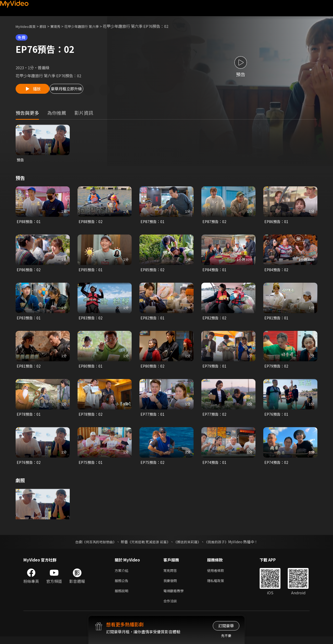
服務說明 (123, 597)
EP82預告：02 (215, 320)
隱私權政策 (220, 586)
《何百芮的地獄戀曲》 (96, 546)
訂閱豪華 (226, 626)
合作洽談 (171, 608)
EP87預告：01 (153, 223)
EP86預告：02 (29, 272)
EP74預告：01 (215, 466)
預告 (21, 161)
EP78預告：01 (29, 418)
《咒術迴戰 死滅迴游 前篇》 (149, 546)
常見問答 (171, 575)
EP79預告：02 (277, 369)
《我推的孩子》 (220, 546)
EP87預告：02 (215, 223)
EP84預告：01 (215, 272)
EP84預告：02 (277, 272)
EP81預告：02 (29, 369)
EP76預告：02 (29, 466)
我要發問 (171, 586)
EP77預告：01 (153, 418)
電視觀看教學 (175, 597)
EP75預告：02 (153, 466)
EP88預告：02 (91, 223)
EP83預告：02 (91, 320)
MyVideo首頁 (27, 26)
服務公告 (123, 586)
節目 (47, 26)
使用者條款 (220, 575)
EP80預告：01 (91, 369)
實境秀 (61, 26)
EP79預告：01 (215, 369)
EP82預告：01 (153, 320)
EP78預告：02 (91, 418)
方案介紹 (123, 575)
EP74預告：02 (277, 466)
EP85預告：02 (153, 272)
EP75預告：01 (91, 466)
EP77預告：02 (215, 418)
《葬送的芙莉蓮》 (189, 546)
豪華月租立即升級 (79, 90)
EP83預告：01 (29, 320)
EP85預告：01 (91, 272)
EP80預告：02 (153, 369)
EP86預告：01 (277, 223)
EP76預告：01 (277, 418)
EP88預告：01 (29, 223)
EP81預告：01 (277, 320)
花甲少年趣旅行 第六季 (90, 26)
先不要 (226, 636)
